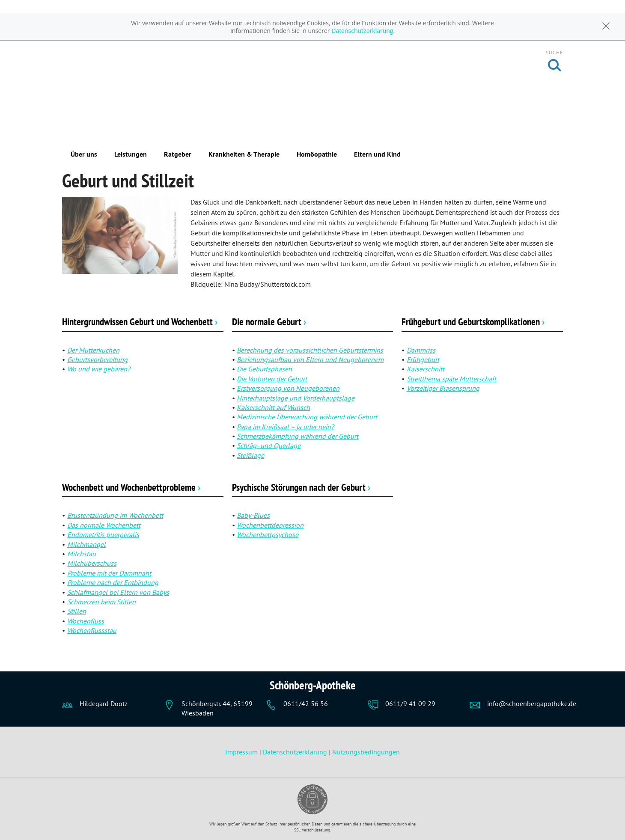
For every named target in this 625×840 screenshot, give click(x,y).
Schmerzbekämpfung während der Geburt (298, 436)
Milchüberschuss (92, 563)
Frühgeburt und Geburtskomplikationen (473, 322)
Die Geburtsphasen (264, 369)
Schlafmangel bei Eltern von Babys (118, 592)
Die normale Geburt (269, 322)
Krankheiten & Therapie (244, 154)
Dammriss (421, 350)
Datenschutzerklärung (362, 31)
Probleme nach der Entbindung (113, 582)
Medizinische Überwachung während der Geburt (307, 417)
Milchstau (82, 554)
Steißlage (250, 455)
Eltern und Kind (377, 154)
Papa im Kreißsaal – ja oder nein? (285, 427)
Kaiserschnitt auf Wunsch (273, 407)
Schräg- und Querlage (269, 445)
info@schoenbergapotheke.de (532, 703)
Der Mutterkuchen (93, 350)
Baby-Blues (253, 515)
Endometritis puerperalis (103, 534)
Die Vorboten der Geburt (272, 379)
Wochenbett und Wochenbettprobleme (131, 487)
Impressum (242, 752)
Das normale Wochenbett (104, 525)
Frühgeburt (423, 359)
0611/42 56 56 (306, 703)
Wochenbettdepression (270, 525)
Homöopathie (317, 154)
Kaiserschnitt (426, 369)
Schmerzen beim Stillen (101, 602)
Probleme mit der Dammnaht (109, 573)
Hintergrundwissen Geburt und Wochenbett (140, 322)
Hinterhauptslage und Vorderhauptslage (296, 398)
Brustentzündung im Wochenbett (115, 515)
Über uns (84, 154)
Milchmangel (86, 544)
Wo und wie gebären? (99, 369)
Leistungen (131, 154)
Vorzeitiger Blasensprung (443, 388)
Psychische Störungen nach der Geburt (301, 487)
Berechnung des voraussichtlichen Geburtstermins (310, 350)
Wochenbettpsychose (268, 534)
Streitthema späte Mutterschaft (451, 379)
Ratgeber (178, 154)
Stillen (77, 611)
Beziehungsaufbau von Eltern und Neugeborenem (310, 359)
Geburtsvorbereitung (97, 359)
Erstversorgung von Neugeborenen (288, 388)
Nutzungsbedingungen (366, 752)
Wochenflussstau (92, 630)
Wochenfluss (86, 621)
